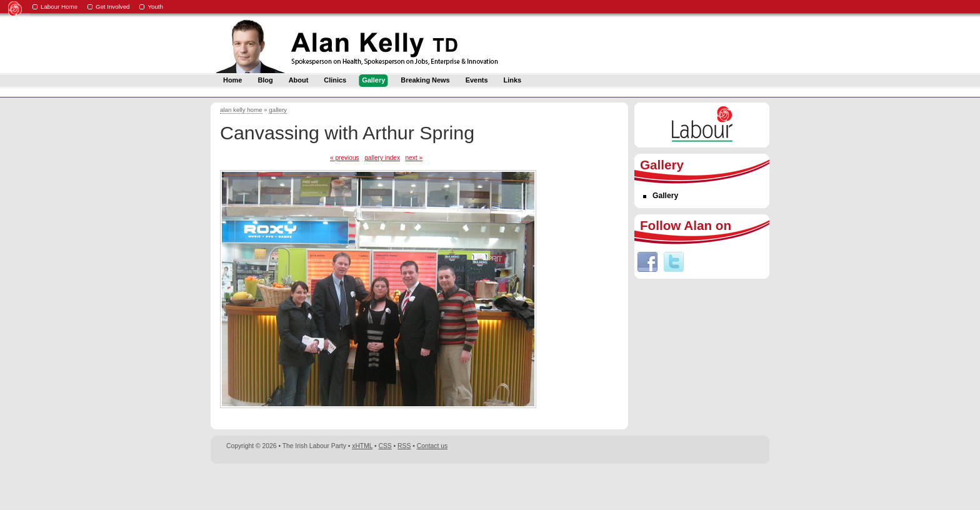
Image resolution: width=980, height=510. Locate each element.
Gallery (665, 196)
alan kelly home (241, 110)
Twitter (674, 262)
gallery (278, 110)
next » (414, 158)
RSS (404, 446)
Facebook (647, 262)
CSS (385, 446)
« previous (345, 158)
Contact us (432, 446)
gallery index (382, 158)
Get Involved (113, 7)
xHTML (362, 446)
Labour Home (59, 7)
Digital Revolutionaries (741, 486)
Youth (155, 7)
